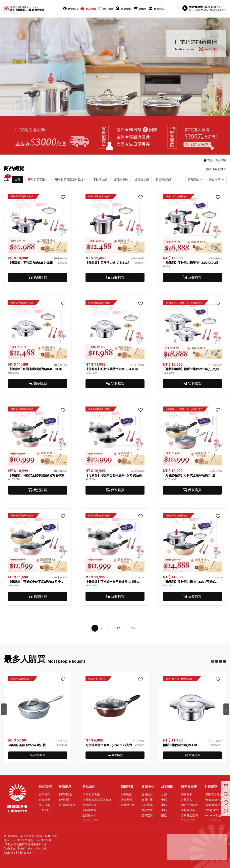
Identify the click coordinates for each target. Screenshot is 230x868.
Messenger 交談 (215, 800)
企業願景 (44, 800)
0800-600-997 (213, 7)
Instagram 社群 (214, 810)
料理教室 (126, 795)
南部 (164, 805)
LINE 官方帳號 (214, 795)
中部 (164, 800)
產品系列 (89, 787)
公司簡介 (44, 795)
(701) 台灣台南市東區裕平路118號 (25, 844)
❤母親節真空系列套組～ (70, 179)
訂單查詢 (147, 815)
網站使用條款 (189, 805)
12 (118, 628)
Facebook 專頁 (214, 805)
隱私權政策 (188, 810)
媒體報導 (64, 800)
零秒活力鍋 (100, 179)
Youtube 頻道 (213, 815)
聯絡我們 (187, 795)
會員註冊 (147, 800)
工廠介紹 (44, 810)
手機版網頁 (188, 821)
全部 (18, 179)
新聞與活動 (66, 795)
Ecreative (25, 853)
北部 (164, 795)
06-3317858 (43, 840)
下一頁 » (130, 628)
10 (225, 661)
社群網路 (211, 787)
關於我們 (45, 787)
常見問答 (187, 800)
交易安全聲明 (189, 815)
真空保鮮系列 (164, 179)
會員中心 (148, 787)
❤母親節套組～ (37, 179)
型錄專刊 (126, 800)
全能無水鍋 (142, 179)
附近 (164, 815)
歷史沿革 (44, 805)
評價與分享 (128, 805)
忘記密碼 (147, 805)
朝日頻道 (127, 787)
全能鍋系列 (121, 179)
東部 (164, 810)
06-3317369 (19, 840)
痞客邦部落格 (213, 821)
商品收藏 (147, 810)
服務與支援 (189, 787)
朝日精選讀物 (67, 805)
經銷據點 (168, 787)
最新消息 (65, 787)
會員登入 (147, 795)
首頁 (210, 160)
